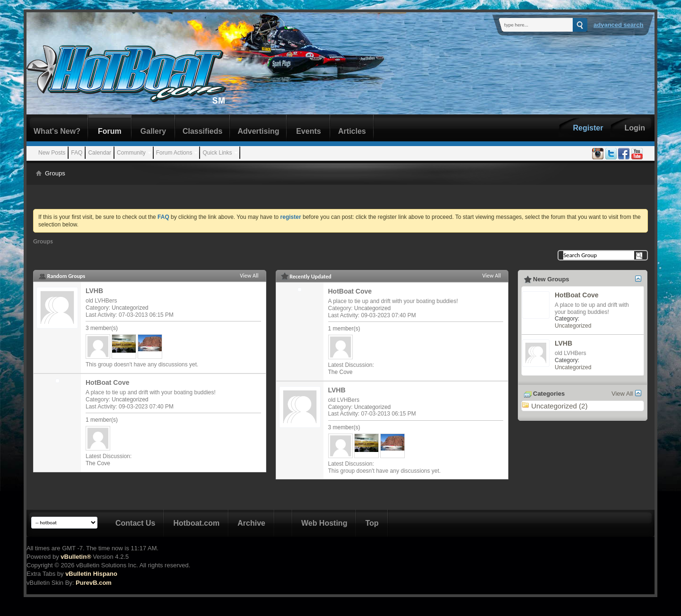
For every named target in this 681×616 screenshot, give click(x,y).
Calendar (100, 153)
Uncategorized (130, 308)
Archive (251, 523)
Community (131, 153)
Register (588, 128)
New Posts (52, 153)
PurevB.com (94, 583)
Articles (352, 131)
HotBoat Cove (108, 382)
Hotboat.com (196, 523)
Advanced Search (619, 25)
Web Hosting (324, 523)
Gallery (153, 131)
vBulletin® (76, 557)
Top (372, 523)
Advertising (258, 131)
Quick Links (217, 153)
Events (308, 131)
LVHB (94, 291)
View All (249, 276)
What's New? (57, 131)
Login (635, 128)
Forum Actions (174, 153)
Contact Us (135, 523)
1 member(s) (102, 420)
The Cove (98, 463)
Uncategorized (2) (559, 406)
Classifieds (202, 131)
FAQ (77, 153)
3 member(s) (102, 328)
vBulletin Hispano (91, 574)
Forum (110, 131)
